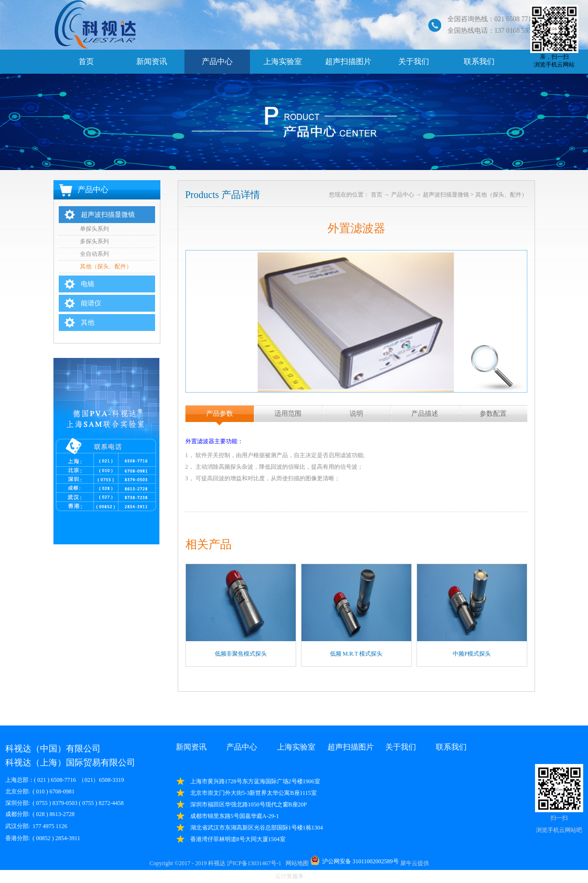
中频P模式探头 (472, 654)
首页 (86, 61)
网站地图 (296, 863)
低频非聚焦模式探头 (241, 654)
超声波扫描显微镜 (446, 195)
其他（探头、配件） (501, 195)
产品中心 (403, 195)
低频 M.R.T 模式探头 (356, 654)
